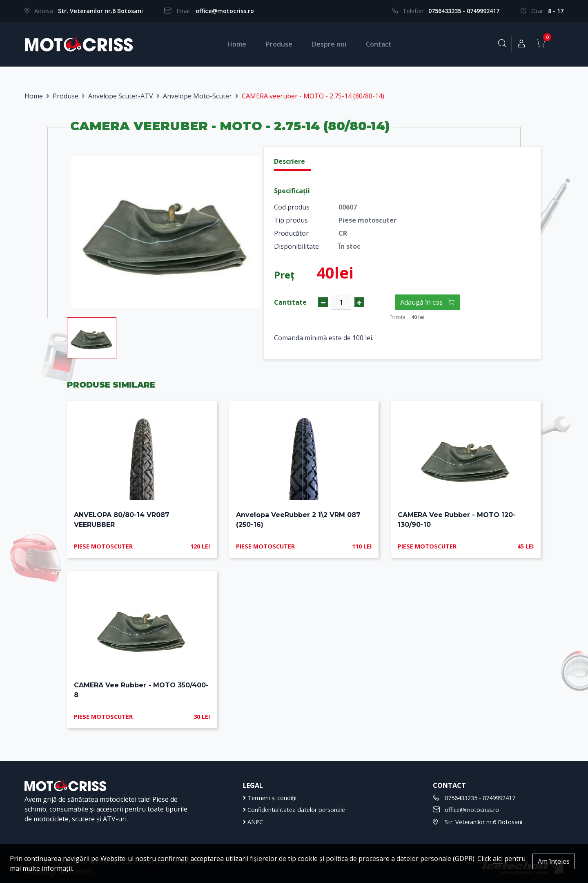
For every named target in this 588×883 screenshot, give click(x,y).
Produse (279, 44)
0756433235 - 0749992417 (464, 11)
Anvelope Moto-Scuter (197, 96)
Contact (379, 44)
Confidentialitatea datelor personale (294, 810)
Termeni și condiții (270, 798)
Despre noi (329, 44)
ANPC (253, 822)
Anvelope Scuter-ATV (121, 96)
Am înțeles (554, 861)
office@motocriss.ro (225, 11)
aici (498, 858)
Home (237, 44)
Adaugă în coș (427, 302)
